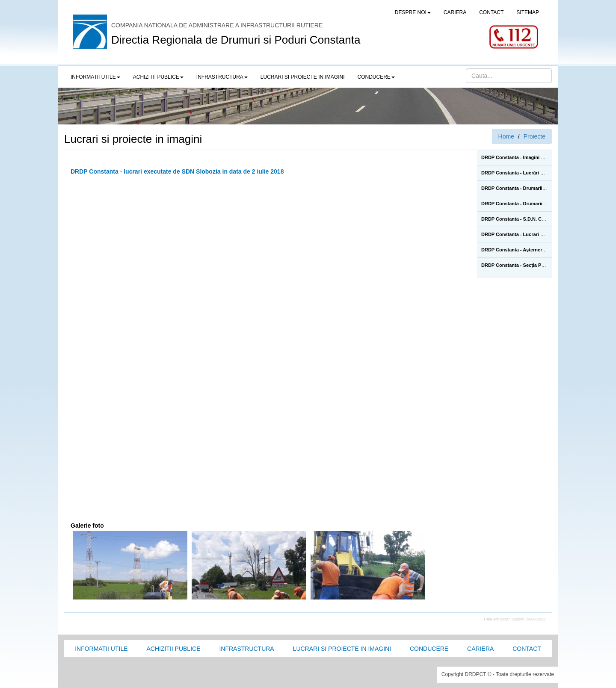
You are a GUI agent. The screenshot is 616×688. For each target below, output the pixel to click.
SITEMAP (528, 12)
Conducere (429, 649)
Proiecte (535, 136)
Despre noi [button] (413, 12)
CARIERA (455, 12)
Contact (527, 649)
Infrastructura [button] (222, 77)
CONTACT (491, 12)
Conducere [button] (376, 77)
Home (506, 136)
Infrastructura (246, 649)
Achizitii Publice (173, 649)
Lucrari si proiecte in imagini (342, 649)
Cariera (480, 649)
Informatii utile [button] (95, 77)
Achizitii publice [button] (158, 77)
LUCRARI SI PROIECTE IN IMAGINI (303, 77)
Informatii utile (101, 649)
